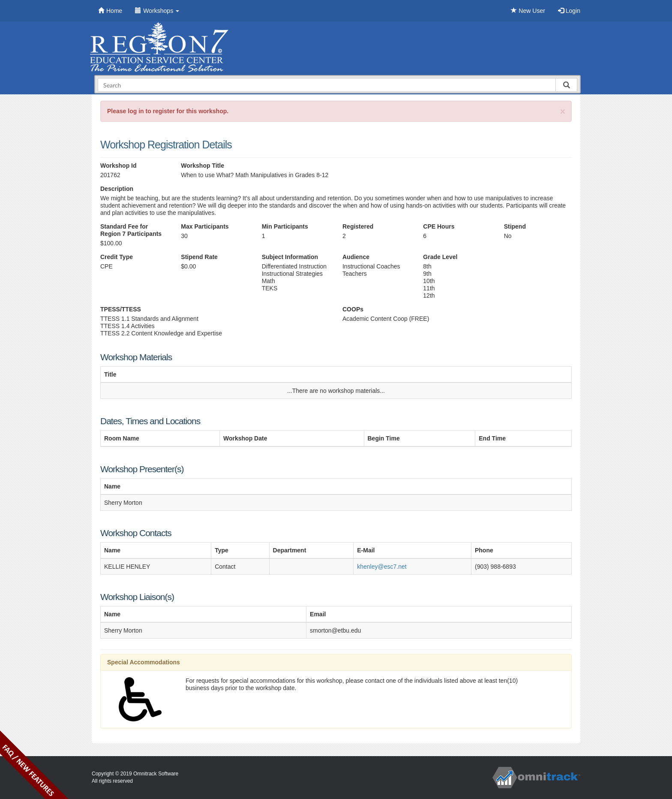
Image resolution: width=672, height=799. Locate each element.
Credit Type (117, 257)
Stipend (515, 226)
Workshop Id (118, 166)
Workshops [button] (157, 11)
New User (528, 11)
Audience (356, 257)
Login (569, 11)
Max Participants (205, 226)
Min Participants (285, 226)
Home (110, 11)
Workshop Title (202, 166)
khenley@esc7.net (382, 567)
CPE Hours (439, 226)
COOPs (353, 309)
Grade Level (440, 257)
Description (117, 189)
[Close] (563, 111)
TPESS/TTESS (121, 309)
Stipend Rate (199, 257)
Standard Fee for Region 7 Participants (131, 230)
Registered (358, 226)
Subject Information (290, 257)
